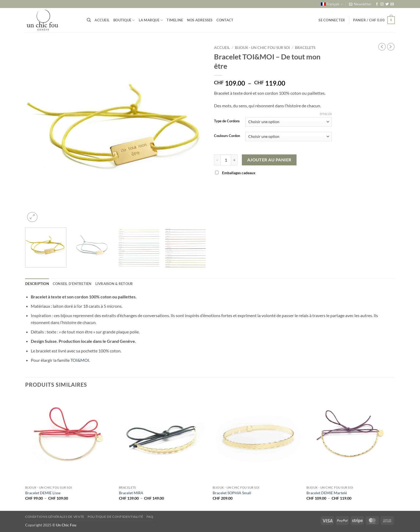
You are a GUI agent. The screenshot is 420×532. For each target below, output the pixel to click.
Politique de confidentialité (115, 517)
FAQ (150, 517)
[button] (360, 4)
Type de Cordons (227, 121)
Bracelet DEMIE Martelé (327, 493)
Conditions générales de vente (55, 517)
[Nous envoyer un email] (392, 4)
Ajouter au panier (269, 160)
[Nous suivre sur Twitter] (387, 4)
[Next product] (382, 47)
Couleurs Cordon (227, 136)
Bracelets (305, 48)
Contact (225, 20)
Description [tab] (37, 284)
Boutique (124, 20)
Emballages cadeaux (236, 173)
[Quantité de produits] (226, 160)
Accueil (102, 20)
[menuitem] (332, 4)
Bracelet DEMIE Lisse (43, 493)
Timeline (175, 20)
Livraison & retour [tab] (114, 284)
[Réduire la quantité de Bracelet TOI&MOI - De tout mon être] (217, 160)
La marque (151, 20)
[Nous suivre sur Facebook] (377, 4)
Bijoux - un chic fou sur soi (262, 48)
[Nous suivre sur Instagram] (382, 4)
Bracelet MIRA (131, 493)
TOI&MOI (80, 360)
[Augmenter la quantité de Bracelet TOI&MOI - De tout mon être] (234, 160)
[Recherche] (89, 20)
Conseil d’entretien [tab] (72, 284)
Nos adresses (200, 20)
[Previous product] (391, 47)
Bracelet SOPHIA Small (232, 493)
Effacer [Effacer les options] (326, 114)
